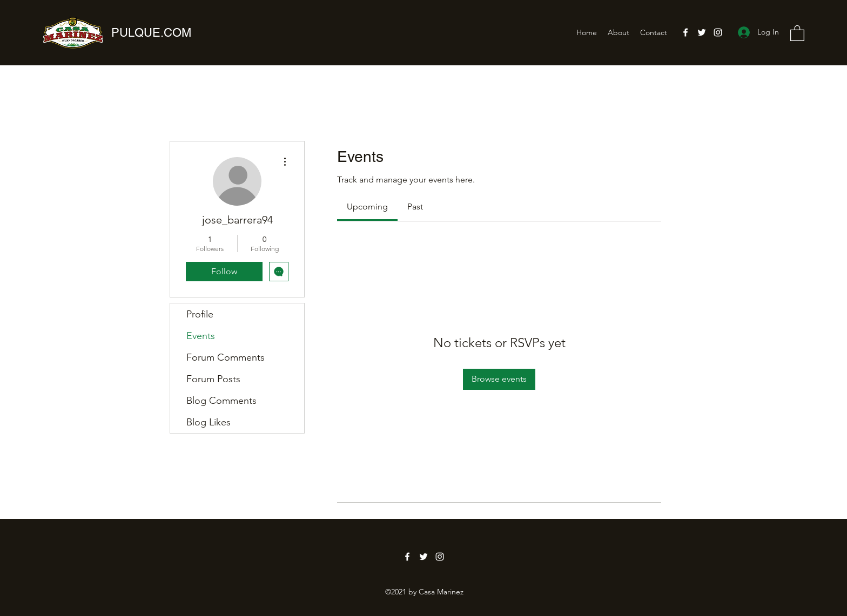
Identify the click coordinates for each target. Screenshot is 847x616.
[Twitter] (702, 32)
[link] (367, 207)
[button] (797, 33)
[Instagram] (718, 32)
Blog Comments (221, 401)
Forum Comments (226, 357)
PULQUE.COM (151, 33)
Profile (200, 314)
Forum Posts (213, 379)
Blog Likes (209, 422)
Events (201, 336)
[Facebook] (685, 32)
